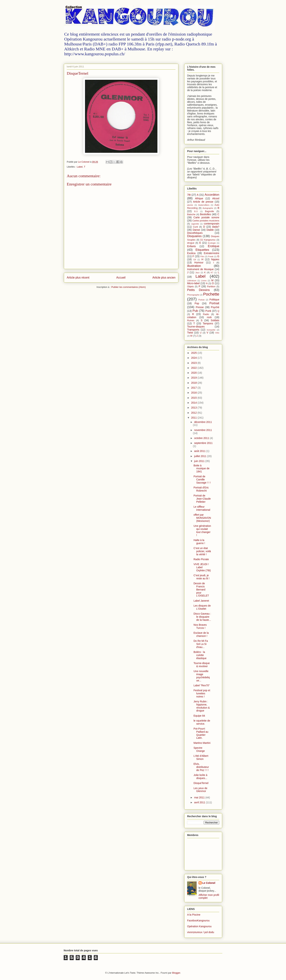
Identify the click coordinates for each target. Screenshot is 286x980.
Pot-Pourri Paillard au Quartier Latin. (201, 733)
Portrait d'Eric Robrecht (201, 489)
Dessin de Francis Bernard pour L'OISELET (201, 589)
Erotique (213, 246)
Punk (208, 311)
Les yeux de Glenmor (200, 790)
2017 (194, 388)
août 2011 (200, 451)
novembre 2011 (203, 430)
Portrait (214, 303)
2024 (194, 358)
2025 (194, 353)
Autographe (208, 208)
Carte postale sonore (206, 217)
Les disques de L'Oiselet (202, 607)
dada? (216, 227)
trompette (211, 330)
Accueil (121, 278)
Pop (197, 303)
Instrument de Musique (200, 269)
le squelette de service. (202, 722)
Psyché (215, 307)
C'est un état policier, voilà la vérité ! (202, 551)
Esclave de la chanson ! (201, 634)
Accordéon (212, 195)
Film (202, 256)
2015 (194, 398)
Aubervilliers (204, 205)
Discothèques (195, 233)
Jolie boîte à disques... (200, 777)
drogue (191, 243)
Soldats (215, 320)
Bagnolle (209, 211)
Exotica (191, 253)
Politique (214, 300)
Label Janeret (201, 601)
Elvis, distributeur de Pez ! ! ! (201, 767)
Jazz (197, 273)
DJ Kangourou (208, 240)
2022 (194, 368)
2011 (194, 418)
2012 (194, 413)
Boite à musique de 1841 (201, 469)
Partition (211, 287)
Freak (211, 256)
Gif (195, 260)
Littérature (192, 281)
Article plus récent (78, 278)
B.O (196, 211)
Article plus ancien (164, 278)
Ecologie (212, 243)
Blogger (176, 973)
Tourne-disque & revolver (202, 665)
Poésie (202, 300)
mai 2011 (200, 797)
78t (189, 195)
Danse (196, 230)
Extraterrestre (211, 253)
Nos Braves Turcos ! (200, 626)
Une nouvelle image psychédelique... (202, 676)
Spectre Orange (199, 749)
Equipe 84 (199, 716)
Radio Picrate (201, 559)
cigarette (195, 224)
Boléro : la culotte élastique (200, 655)
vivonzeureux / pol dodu (201, 932)
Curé (195, 227)
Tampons (208, 323)
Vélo (217, 333)
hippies (215, 259)
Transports (193, 330)
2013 (194, 408)
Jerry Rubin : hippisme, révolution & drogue (202, 706)
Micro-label (193, 283)
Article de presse (203, 202)
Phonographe (193, 295)
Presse (200, 307)
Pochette (211, 294)
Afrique (199, 198)
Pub (195, 311)
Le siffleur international (202, 508)
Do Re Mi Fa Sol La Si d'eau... (201, 644)
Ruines (191, 321)
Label (80, 167)
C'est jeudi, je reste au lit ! (201, 577)
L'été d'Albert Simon (201, 757)
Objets (190, 287)
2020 (194, 373)
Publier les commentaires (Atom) (128, 287)
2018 (194, 383)
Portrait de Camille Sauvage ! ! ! (202, 480)
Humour (199, 262)
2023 (194, 363)
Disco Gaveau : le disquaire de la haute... (202, 617)
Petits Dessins (198, 290)
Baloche (191, 214)
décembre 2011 (203, 422)
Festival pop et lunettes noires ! (202, 693)
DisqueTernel (201, 783)
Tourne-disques (196, 327)
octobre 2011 (202, 438)
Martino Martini (202, 743)
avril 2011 (200, 802)
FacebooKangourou (198, 920)
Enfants (191, 246)
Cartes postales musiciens (206, 221)
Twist (190, 333)
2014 (194, 403)
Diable (210, 230)
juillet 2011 (201, 456)
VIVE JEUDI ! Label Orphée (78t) (202, 567)
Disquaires (194, 236)
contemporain (211, 224)
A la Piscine (194, 915)
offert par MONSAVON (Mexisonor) (202, 518)
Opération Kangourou (199, 926)
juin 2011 (200, 461)
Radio (206, 314)
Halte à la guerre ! (199, 542)
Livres (204, 281)
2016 (194, 393)
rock (209, 317)
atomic (190, 205)
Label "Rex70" (202, 685)
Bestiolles (206, 214)
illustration (194, 266)
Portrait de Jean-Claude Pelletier (202, 499)
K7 (212, 273)
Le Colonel (209, 883)
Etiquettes (202, 250)
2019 (194, 378)
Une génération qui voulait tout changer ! (202, 530)
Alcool (216, 198)
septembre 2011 (203, 443)
